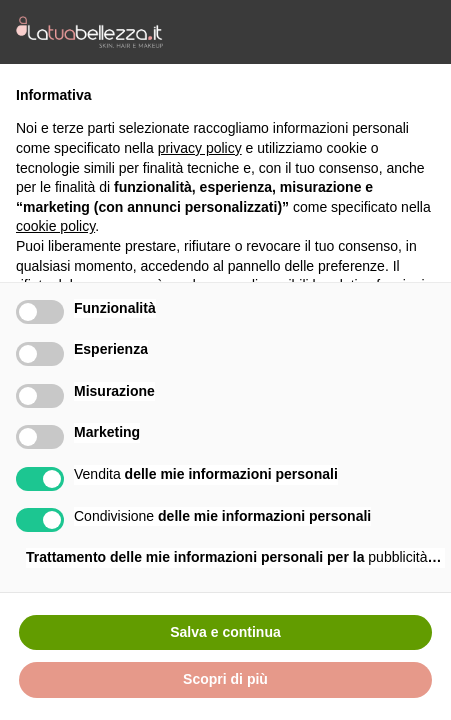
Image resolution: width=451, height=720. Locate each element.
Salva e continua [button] (225, 632)
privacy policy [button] (200, 148)
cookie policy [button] (55, 226)
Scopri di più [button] (225, 679)
